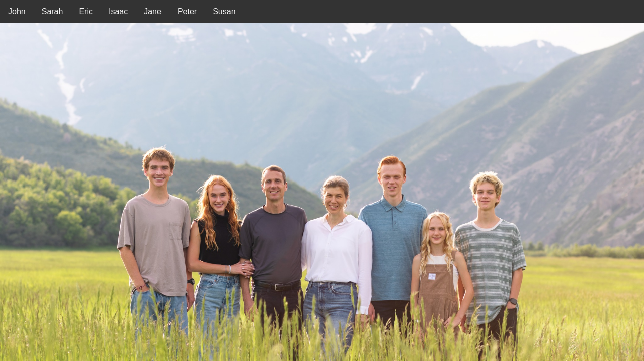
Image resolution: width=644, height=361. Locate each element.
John (17, 11)
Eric (86, 11)
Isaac (118, 11)
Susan (224, 11)
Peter (187, 11)
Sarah (52, 11)
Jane (153, 11)
